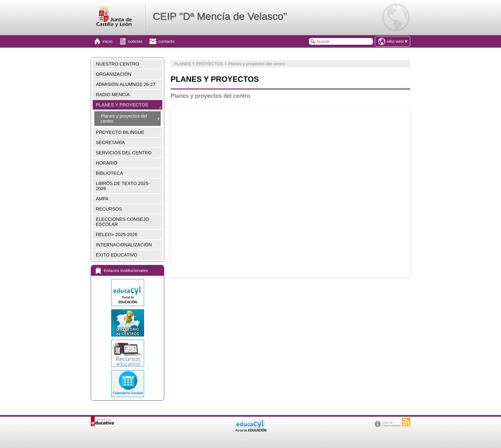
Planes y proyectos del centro (124, 119)
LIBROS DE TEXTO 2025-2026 (123, 186)
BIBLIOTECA (109, 173)
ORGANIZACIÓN (114, 74)
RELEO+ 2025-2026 (117, 235)
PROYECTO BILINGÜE (120, 132)
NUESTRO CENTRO (117, 64)
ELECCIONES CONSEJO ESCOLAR (122, 222)
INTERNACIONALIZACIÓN (124, 245)
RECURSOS (109, 209)
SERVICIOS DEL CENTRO (124, 153)
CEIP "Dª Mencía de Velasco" (220, 16)
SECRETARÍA (110, 143)
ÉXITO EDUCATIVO (117, 255)
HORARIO (107, 163)
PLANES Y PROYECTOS (122, 105)
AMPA (102, 199)
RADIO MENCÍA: (113, 95)
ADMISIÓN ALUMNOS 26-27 (126, 84)
